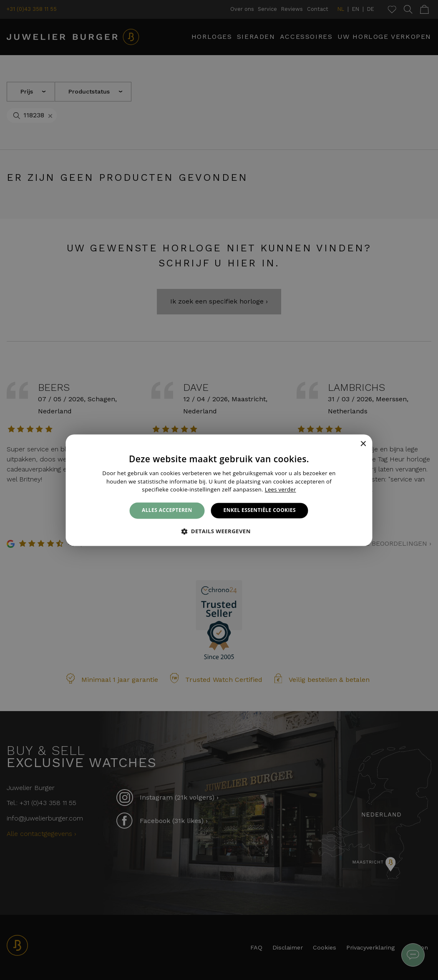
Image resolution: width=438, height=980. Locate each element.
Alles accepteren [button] (167, 510)
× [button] (363, 444)
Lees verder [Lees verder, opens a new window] (281, 490)
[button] (219, 531)
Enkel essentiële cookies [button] (260, 510)
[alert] (219, 490)
